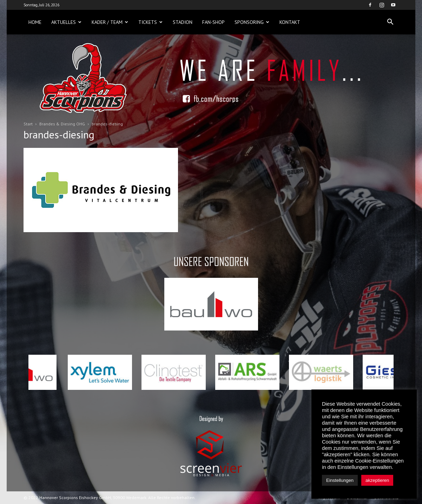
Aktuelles (66, 22)
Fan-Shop (213, 22)
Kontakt (290, 22)
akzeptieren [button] (377, 480)
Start (28, 124)
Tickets (150, 22)
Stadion (183, 22)
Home (35, 22)
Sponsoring (252, 22)
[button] (390, 22)
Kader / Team (110, 22)
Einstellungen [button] (340, 480)
